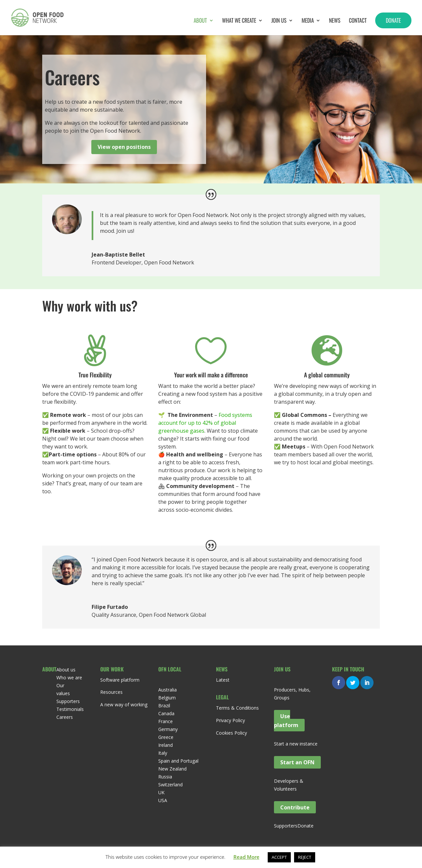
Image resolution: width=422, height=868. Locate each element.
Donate (393, 20)
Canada (166, 713)
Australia (167, 690)
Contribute (295, 807)
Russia (165, 777)
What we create (239, 21)
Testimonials (70, 709)
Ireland (166, 745)
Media (308, 21)
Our (60, 685)
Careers (65, 717)
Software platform (120, 680)
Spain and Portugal (178, 761)
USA (163, 800)
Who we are (69, 678)
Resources (111, 692)
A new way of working (124, 705)
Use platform (286, 721)
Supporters (68, 701)
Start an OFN (297, 762)
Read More (246, 857)
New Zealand (172, 769)
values (63, 693)
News (335, 21)
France (166, 721)
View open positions (124, 147)
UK (161, 792)
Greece (166, 737)
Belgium (167, 698)
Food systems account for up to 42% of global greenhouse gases (205, 423)
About (200, 21)
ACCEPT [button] (279, 857)
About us (66, 670)
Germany (168, 729)
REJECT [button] (305, 857)
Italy (163, 753)
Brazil (164, 705)
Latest (223, 680)
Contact (358, 21)
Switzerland (170, 785)
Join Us (279, 21)
